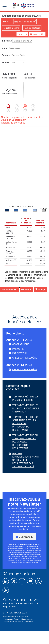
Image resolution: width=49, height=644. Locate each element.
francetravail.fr (10, 603)
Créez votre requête (24, 358)
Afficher (6, 62)
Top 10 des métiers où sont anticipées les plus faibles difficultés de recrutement (25, 442)
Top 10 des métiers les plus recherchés (25, 398)
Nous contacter (27, 619)
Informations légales (11, 619)
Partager (42, 289)
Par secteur (20, 353)
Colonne (6, 55)
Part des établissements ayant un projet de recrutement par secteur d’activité (26, 460)
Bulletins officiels (10, 617)
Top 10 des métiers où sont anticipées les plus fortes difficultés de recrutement (25, 423)
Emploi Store (9, 606)
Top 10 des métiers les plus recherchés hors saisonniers (26, 408)
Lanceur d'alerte (9, 622)
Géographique (21, 344)
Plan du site (23, 617)
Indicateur (7, 41)
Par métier (19, 349)
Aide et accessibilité (25, 622)
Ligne (4, 48)
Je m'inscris (26, 537)
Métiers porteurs (28, 603)
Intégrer (28, 289)
